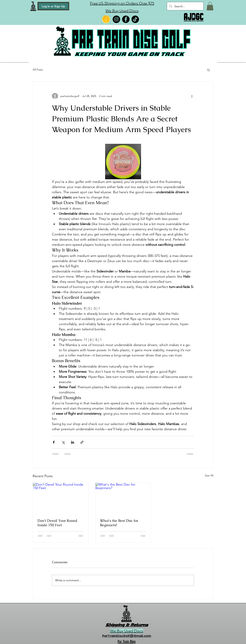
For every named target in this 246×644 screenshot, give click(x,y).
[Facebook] (126, 19)
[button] (210, 6)
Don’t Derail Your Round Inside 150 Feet (57, 523)
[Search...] (185, 6)
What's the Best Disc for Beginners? (119, 523)
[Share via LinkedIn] (73, 442)
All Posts (38, 70)
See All (209, 475)
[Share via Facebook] (54, 442)
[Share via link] (82, 442)
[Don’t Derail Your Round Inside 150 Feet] (61, 498)
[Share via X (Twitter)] (63, 442)
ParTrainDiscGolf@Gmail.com (127, 636)
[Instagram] (116, 19)
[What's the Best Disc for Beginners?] (123, 498)
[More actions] (192, 96)
